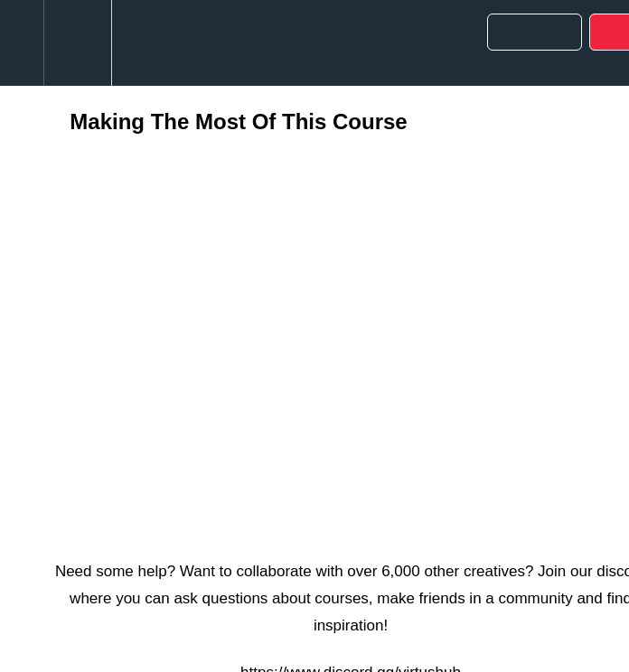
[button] (22, 43)
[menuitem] (77, 43)
